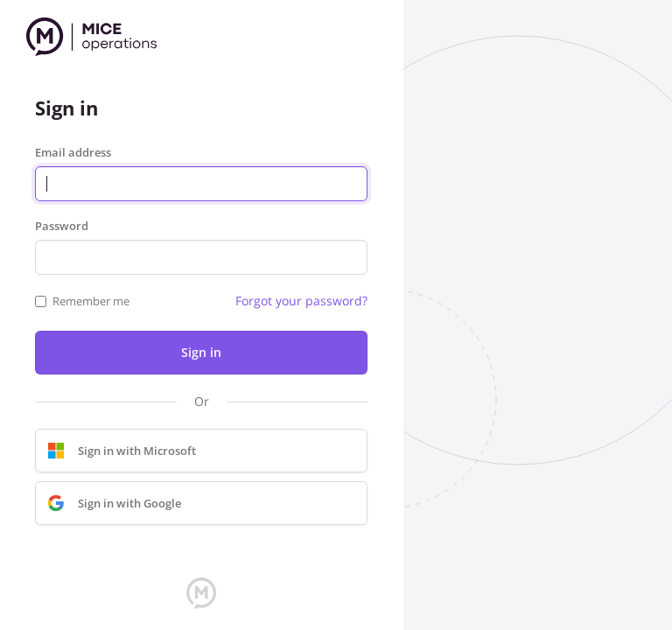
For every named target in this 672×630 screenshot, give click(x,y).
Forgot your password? (301, 301)
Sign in (201, 352)
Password (62, 226)
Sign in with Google (110, 503)
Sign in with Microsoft (118, 451)
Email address (73, 152)
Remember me (91, 301)
